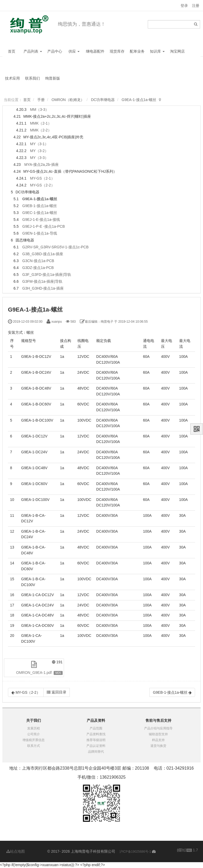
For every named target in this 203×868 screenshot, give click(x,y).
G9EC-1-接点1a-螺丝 (40, 213)
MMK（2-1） (41, 123)
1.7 (188, 851)
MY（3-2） (39, 151)
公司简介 (34, 734)
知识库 (157, 51)
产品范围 (96, 728)
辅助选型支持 (158, 734)
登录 (184, 6)
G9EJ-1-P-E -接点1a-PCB (43, 226)
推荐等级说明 (96, 740)
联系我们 (33, 78)
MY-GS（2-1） (42, 178)
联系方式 (34, 746)
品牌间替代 (96, 752)
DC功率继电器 (103, 100)
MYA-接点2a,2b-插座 (41, 165)
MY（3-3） (39, 158)
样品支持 (158, 740)
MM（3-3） (40, 109)
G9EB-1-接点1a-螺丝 (40, 206)
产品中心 (55, 51)
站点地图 (16, 851)
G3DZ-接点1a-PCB (38, 268)
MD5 (58, 673)
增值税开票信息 (34, 740)
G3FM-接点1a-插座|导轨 (42, 281)
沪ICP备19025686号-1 (135, 852)
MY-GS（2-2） (42, 185)
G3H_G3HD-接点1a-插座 (43, 288)
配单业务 (137, 51)
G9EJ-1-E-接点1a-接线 (41, 220)
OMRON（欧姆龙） (68, 100)
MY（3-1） (39, 144)
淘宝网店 (177, 51)
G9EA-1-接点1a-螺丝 (139, 100)
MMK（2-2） (41, 130)
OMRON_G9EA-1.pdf (34, 673)
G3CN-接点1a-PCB (38, 261)
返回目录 (57, 692)
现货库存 (117, 51)
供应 (74, 51)
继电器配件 (95, 51)
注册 (196, 6)
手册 (41, 100)
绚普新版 (53, 78)
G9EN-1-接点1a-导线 (40, 233)
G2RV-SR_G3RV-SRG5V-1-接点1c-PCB (55, 247)
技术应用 (12, 78)
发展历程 (34, 728)
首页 (12, 51)
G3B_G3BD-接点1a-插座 (43, 254)
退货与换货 (158, 746)
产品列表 (33, 51)
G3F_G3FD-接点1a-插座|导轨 (47, 275)
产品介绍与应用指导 (158, 728)
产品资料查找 (96, 734)
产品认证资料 (96, 746)
